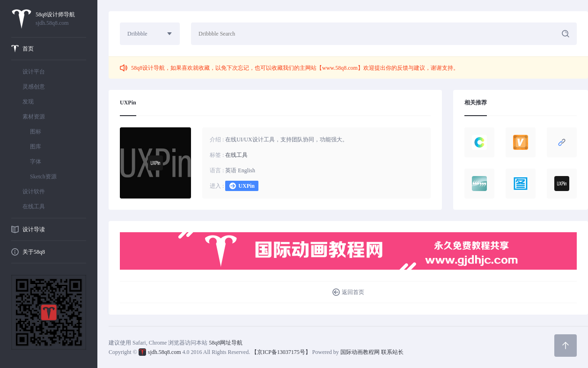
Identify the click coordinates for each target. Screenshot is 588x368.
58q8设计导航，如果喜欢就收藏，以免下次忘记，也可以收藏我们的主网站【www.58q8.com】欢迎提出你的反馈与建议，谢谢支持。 (295, 68)
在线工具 (34, 206)
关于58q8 (34, 252)
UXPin (246, 186)
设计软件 (34, 191)
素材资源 (34, 117)
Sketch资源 (43, 177)
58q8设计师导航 (61, 19)
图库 (36, 147)
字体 (36, 162)
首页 (28, 49)
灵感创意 (34, 87)
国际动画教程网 (360, 352)
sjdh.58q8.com (165, 352)
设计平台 (34, 72)
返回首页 (353, 292)
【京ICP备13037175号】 (281, 352)
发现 (28, 102)
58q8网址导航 (226, 343)
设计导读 (34, 229)
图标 (36, 132)
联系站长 (392, 352)
